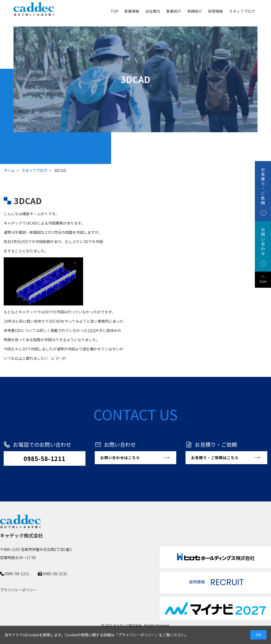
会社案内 (153, 11)
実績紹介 (195, 11)
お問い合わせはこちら (120, 458)
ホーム (9, 170)
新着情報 (132, 11)
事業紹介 (174, 11)
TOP (114, 11)
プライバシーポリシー (137, 635)
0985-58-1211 (44, 458)
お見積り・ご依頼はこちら (215, 458)
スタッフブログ (242, 11)
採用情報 (215, 11)
